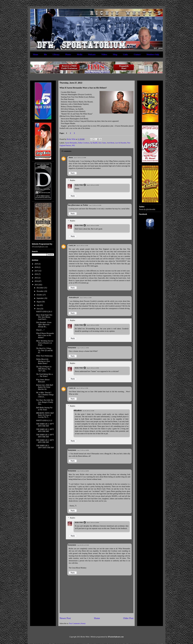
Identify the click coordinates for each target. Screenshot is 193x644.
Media (80, 54)
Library (56, 54)
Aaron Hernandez (71, 143)
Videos (104, 54)
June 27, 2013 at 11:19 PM (93, 368)
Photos (68, 54)
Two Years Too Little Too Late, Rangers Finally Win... (45, 402)
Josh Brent (111, 143)
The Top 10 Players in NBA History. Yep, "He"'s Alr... (44, 369)
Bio (45, 54)
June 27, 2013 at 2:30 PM (83, 450)
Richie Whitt (79, 185)
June (38, 309)
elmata (71, 158)
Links (125, 54)
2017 (37, 271)
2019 (37, 264)
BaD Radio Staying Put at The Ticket (44, 409)
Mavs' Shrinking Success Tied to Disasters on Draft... (45, 343)
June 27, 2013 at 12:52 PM (95, 205)
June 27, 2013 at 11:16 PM (93, 185)
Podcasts (92, 54)
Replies (72, 180)
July (38, 305)
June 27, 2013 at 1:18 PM (83, 348)
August (39, 302)
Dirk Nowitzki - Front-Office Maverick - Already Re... (44, 325)
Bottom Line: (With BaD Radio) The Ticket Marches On (45, 387)
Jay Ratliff (94, 143)
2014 (37, 281)
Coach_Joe (72, 245)
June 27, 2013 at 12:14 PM (80, 158)
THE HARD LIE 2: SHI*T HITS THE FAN (45, 447)
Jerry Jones (102, 143)
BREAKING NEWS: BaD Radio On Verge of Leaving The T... (45, 415)
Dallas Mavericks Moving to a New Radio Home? (43, 361)
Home (36, 54)
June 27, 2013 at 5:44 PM (83, 471)
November (40, 291)
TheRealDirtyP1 (74, 298)
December (40, 288)
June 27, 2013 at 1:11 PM (82, 246)
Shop (115, 54)
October (40, 295)
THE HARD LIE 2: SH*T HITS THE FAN (45, 425)
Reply (73, 173)
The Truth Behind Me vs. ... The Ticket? (45, 375)
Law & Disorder (121, 143)
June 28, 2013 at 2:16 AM (88, 411)
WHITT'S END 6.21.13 (44, 421)
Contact (137, 54)
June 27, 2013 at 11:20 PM (93, 523)
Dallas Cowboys (84, 143)
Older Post (128, 618)
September (40, 298)
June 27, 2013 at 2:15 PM (82, 388)
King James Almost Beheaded (43, 381)
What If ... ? (40, 330)
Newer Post (65, 618)
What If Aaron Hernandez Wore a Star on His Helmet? (45, 335)
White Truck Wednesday (44, 356)
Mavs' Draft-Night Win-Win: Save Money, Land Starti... (44, 317)
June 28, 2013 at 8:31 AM (83, 545)
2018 (37, 267)
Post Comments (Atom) (77, 623)
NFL (73, 146)
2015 (37, 278)
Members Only (153, 54)
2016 (37, 274)
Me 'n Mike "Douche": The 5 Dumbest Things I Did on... (45, 395)
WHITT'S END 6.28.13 (44, 312)
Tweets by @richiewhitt (147, 209)
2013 (37, 285)
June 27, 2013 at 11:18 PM (93, 325)
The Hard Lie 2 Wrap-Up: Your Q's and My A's (44, 350)
